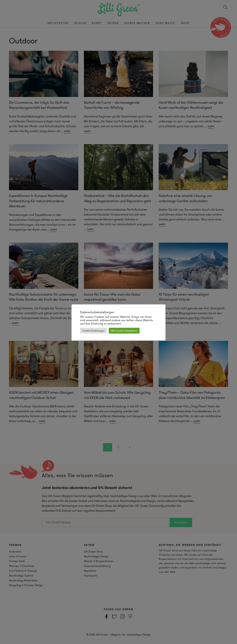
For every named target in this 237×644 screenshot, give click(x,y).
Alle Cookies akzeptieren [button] (124, 331)
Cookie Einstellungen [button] (93, 331)
